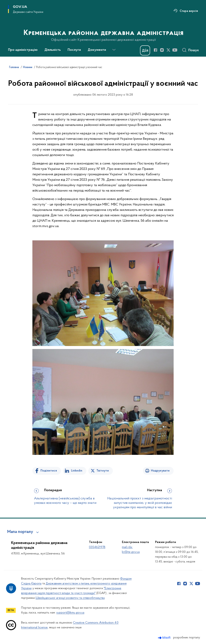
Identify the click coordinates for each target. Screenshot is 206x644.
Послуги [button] (74, 50)
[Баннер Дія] (145, 50)
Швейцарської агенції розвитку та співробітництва (70, 598)
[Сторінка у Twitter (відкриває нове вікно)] (168, 50)
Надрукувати (160, 471)
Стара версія (189, 11)
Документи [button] (97, 50)
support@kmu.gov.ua (70, 613)
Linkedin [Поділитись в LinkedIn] (77, 471)
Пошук (194, 50)
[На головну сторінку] (103, 28)
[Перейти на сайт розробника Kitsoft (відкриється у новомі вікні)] (165, 638)
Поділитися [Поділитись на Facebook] (49, 471)
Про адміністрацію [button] (23, 50)
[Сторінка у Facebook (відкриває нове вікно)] (156, 50)
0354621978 (97, 547)
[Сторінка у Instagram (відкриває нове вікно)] (162, 50)
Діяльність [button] (53, 50)
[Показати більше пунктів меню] (114, 50)
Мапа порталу (20, 532)
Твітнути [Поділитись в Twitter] (103, 471)
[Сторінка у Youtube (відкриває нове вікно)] (175, 50)
